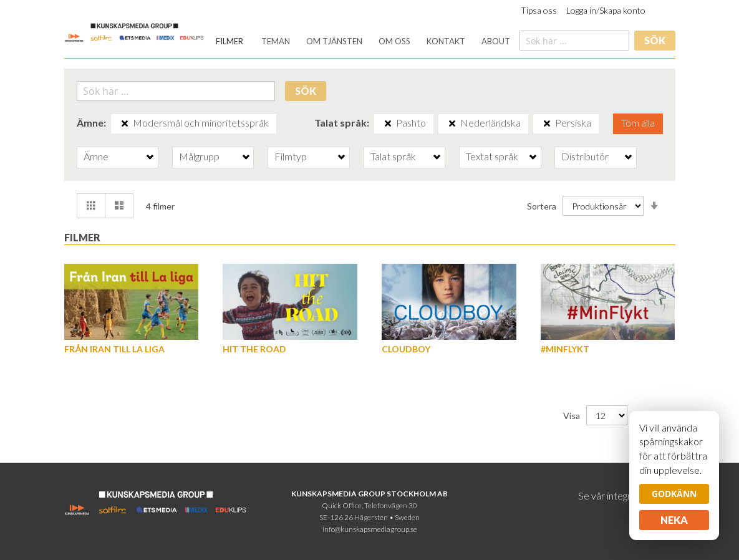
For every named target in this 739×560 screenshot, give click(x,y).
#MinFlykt (565, 349)
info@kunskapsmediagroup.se (370, 529)
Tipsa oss (539, 10)
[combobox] (574, 41)
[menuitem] (229, 41)
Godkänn (674, 494)
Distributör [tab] (585, 156)
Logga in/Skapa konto (606, 10)
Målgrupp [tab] (199, 156)
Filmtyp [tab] (291, 156)
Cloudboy (406, 349)
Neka (674, 520)
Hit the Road (254, 349)
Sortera (542, 205)
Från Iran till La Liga (114, 349)
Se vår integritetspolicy (627, 495)
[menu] (363, 41)
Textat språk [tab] (492, 156)
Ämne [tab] (96, 156)
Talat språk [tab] (393, 156)
